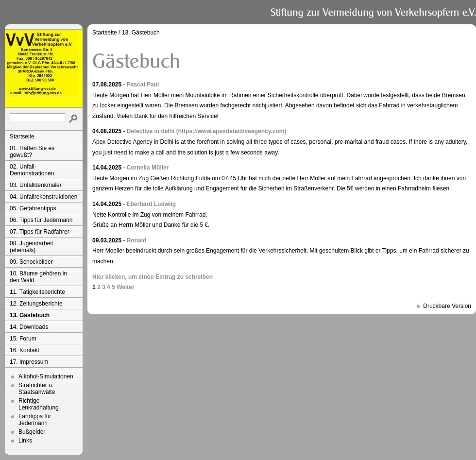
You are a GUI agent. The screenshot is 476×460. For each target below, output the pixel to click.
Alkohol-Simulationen (46, 376)
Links (25, 441)
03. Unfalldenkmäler (36, 185)
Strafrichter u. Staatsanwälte (37, 389)
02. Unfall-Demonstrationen (32, 170)
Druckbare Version (447, 306)
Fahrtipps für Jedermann (35, 420)
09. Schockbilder (31, 262)
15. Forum (23, 339)
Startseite (22, 136)
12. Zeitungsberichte (36, 304)
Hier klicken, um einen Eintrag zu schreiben (153, 277)
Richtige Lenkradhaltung (39, 404)
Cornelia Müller (148, 168)
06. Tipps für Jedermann (41, 220)
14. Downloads (29, 327)
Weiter (125, 287)
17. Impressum (29, 362)
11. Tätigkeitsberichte (37, 292)
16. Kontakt (25, 350)
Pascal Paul (143, 85)
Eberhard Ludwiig (151, 204)
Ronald (137, 240)
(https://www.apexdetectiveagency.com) (231, 131)
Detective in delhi (151, 131)
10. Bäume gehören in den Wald (38, 277)
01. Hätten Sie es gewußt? (32, 152)
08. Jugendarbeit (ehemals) (31, 247)
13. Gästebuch (30, 315)
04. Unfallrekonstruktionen (43, 197)
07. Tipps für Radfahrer (40, 232)
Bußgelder (32, 432)
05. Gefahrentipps (33, 208)
